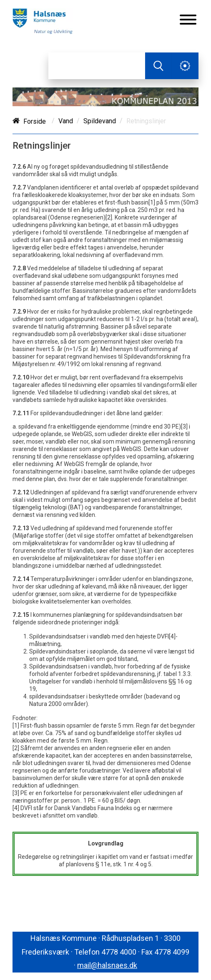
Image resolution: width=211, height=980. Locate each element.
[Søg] (97, 66)
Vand (66, 121)
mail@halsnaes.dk (107, 965)
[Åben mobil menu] (188, 20)
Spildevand (100, 121)
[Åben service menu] (185, 66)
